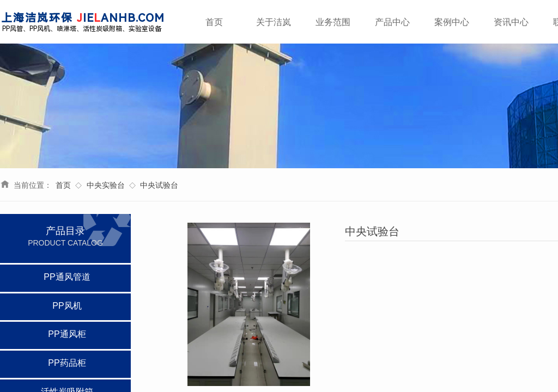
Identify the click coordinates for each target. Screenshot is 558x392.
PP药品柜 (67, 363)
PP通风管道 (67, 277)
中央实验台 (106, 185)
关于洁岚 (274, 22)
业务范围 (333, 22)
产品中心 (392, 22)
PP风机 (67, 306)
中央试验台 (159, 185)
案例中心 (452, 22)
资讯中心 (511, 22)
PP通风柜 (67, 334)
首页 (63, 185)
